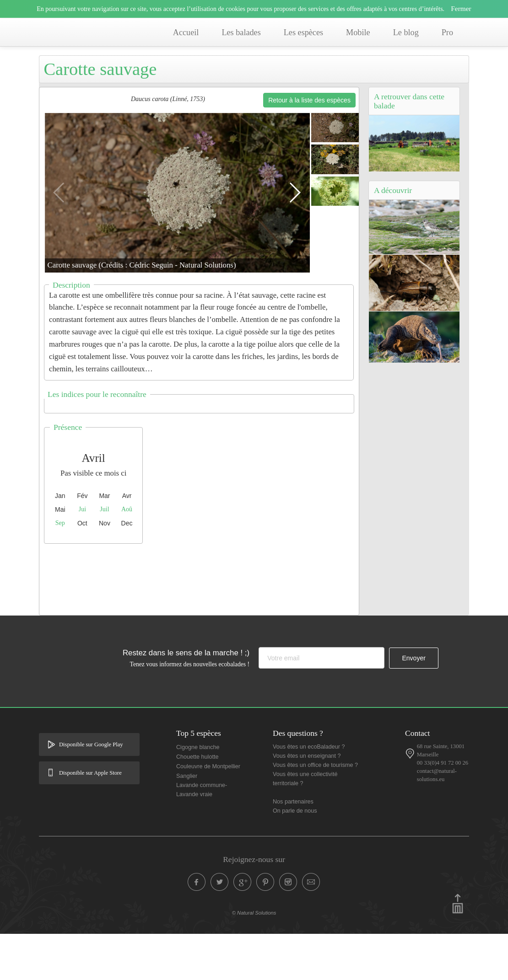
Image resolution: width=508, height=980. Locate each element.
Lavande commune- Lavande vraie (202, 836)
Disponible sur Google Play (91, 791)
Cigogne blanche (198, 793)
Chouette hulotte (197, 803)
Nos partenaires (293, 848)
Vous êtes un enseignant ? (307, 802)
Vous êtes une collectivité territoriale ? (305, 825)
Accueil (186, 32)
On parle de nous (295, 857)
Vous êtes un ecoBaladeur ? (309, 793)
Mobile (358, 32)
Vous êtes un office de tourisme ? (315, 811)
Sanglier (187, 822)
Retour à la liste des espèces (309, 146)
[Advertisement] (206, 623)
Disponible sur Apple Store (90, 819)
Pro (447, 32)
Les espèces (303, 32)
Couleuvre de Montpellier (208, 813)
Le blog (406, 32)
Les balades (241, 32)
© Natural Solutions (254, 959)
